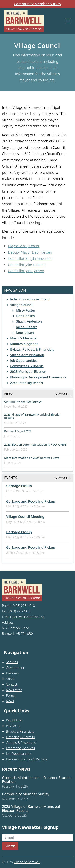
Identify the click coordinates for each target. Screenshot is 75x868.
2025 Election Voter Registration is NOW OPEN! (35, 444)
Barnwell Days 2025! (18, 431)
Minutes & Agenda (24, 344)
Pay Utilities (14, 720)
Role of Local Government (30, 299)
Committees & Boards (27, 366)
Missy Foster (26, 310)
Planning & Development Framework (38, 377)
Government (15, 668)
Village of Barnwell (27, 862)
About (10, 679)
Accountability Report (27, 383)
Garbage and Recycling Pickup (31, 501)
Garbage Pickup (19, 486)
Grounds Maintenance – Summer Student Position (37, 780)
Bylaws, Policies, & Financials (32, 349)
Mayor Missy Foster (24, 246)
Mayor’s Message (23, 338)
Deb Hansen (25, 316)
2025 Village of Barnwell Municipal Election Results (33, 416)
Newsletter (14, 690)
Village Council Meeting (25, 517)
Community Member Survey (37, 4)
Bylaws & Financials (20, 731)
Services (12, 662)
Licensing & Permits (20, 737)
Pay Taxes (13, 726)
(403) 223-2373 (20, 611)
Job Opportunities (24, 361)
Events (11, 696)
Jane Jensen (25, 333)
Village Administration (27, 355)
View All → (63, 394)
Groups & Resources (21, 743)
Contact (12, 684)
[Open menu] (68, 21)
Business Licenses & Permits (26, 759)
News (10, 701)
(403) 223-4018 (24, 606)
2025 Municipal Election (28, 372)
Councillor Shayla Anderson (30, 258)
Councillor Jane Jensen (26, 271)
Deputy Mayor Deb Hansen (30, 252)
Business (12, 673)
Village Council (21, 305)
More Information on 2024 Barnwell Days (32, 458)
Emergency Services (20, 748)
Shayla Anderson (29, 321)
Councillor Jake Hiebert (27, 265)
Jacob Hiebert (26, 327)
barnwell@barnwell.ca (28, 617)
